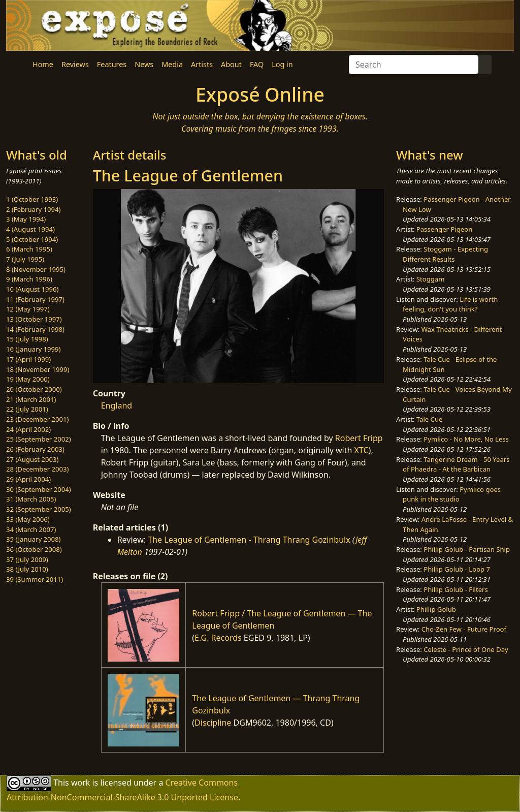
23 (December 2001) (37, 419)
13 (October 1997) (34, 319)
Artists (202, 64)
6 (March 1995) (29, 249)
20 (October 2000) (34, 389)
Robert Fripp (359, 438)
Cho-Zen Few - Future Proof (464, 629)
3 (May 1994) (26, 219)
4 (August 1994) (30, 229)
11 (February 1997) (35, 299)
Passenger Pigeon (444, 229)
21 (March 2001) (31, 399)
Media (172, 64)
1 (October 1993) (32, 199)
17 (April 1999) (28, 359)
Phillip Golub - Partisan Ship (467, 549)
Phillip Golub (436, 609)
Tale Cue (430, 419)
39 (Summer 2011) (35, 579)
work (80, 783)
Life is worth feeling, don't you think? (450, 304)
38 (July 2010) (27, 569)
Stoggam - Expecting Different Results (445, 254)
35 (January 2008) (33, 539)
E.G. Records (218, 638)
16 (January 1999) (33, 349)
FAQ (257, 64)
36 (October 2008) (34, 549)
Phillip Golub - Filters (456, 589)
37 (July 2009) (27, 559)
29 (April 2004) (28, 479)
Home (43, 64)
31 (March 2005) (31, 499)
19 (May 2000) (28, 379)
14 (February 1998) (35, 329)
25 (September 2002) (39, 439)
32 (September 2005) (39, 509)
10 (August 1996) (32, 289)
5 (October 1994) (32, 239)
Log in (282, 64)
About (231, 64)
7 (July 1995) (25, 259)
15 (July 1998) (27, 339)
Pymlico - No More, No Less (466, 439)
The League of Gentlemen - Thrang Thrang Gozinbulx (249, 540)
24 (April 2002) (28, 429)
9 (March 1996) (29, 279)
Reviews (75, 64)
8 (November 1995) (36, 269)
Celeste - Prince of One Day (466, 649)
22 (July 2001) (27, 409)
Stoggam (431, 279)
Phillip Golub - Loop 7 (457, 569)
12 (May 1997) (28, 309)
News (144, 64)
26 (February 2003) (35, 449)
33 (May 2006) (28, 519)
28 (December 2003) (37, 469)
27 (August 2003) (32, 459)
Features (112, 64)
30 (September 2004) (39, 489)
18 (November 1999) (38, 369)
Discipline (213, 723)
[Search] (414, 65)
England (117, 405)
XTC (362, 450)
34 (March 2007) (31, 529)
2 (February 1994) (33, 209)
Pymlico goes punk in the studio (452, 494)
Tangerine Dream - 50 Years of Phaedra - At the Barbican (456, 464)
